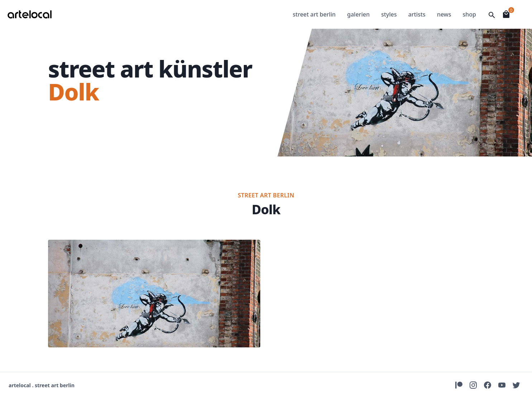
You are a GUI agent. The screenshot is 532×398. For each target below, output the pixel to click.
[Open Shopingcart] (506, 14)
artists (417, 14)
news (444, 14)
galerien (358, 14)
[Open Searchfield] (492, 15)
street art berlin (314, 14)
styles (389, 14)
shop (469, 14)
